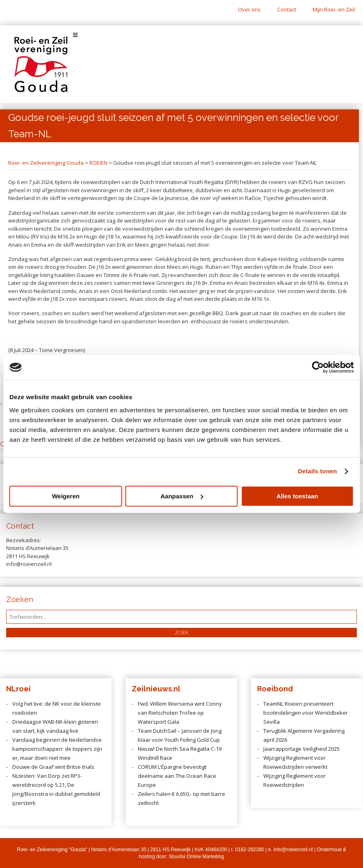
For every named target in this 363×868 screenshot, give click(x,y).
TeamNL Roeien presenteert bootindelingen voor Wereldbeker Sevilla (306, 713)
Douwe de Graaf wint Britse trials (53, 767)
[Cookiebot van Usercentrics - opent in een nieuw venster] (318, 367)
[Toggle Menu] (181, 35)
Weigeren (66, 496)
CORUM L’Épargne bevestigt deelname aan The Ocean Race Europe (177, 776)
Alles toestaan (297, 496)
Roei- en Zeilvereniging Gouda (46, 163)
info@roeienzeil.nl (293, 850)
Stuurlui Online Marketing (196, 857)
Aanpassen (182, 496)
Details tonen (317, 471)
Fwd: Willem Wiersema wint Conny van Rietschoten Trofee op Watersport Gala (180, 713)
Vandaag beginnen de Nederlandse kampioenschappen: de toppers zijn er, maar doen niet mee (57, 749)
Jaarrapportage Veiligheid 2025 (301, 749)
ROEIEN (98, 163)
